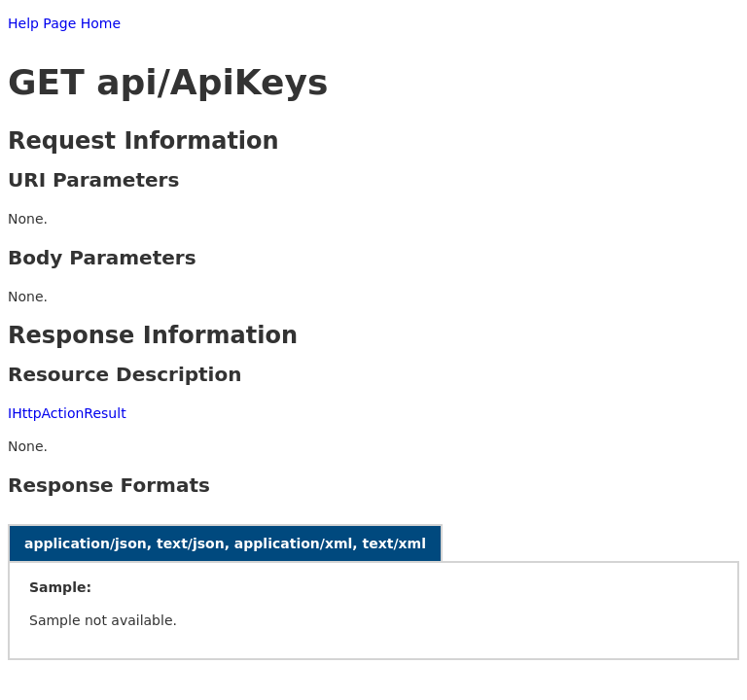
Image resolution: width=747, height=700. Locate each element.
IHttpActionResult (67, 413)
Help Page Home (64, 23)
